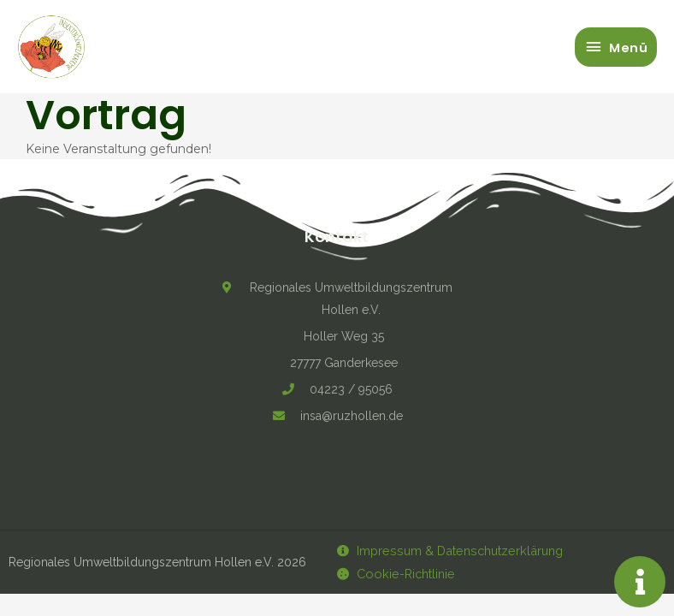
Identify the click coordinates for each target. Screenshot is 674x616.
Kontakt (337, 237)
